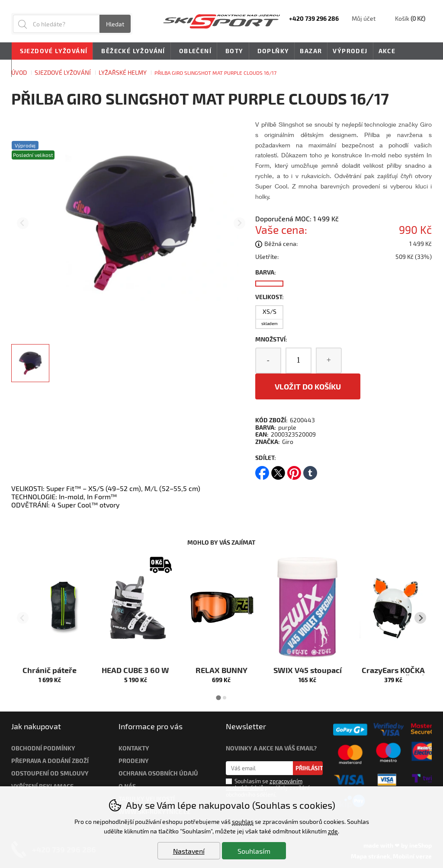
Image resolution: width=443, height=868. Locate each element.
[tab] (218, 698)
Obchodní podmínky (43, 748)
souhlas (243, 822)
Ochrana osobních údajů (158, 773)
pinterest (294, 470)
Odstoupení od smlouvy (50, 773)
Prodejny (134, 761)
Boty (233, 51)
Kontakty (134, 748)
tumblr (310, 470)
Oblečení (194, 51)
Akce (387, 51)
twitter (278, 470)
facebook (262, 470)
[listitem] (30, 363)
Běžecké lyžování (132, 51)
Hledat (115, 24)
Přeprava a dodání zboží (50, 761)
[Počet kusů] (299, 361)
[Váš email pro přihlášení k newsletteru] (259, 768)
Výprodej (350, 51)
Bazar (311, 51)
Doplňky (272, 51)
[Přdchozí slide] (23, 223)
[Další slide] (239, 223)
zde (333, 831)
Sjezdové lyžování (52, 51)
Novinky (32, 68)
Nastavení (189, 851)
